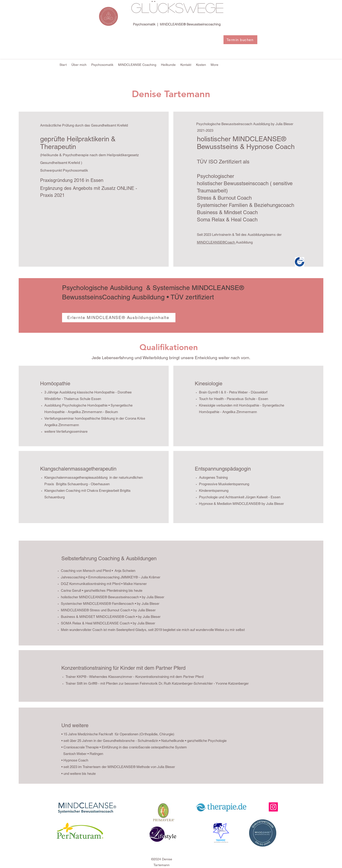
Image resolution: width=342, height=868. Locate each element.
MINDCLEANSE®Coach (216, 242)
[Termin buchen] (240, 40)
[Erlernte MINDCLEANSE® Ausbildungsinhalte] (119, 318)
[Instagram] (273, 807)
